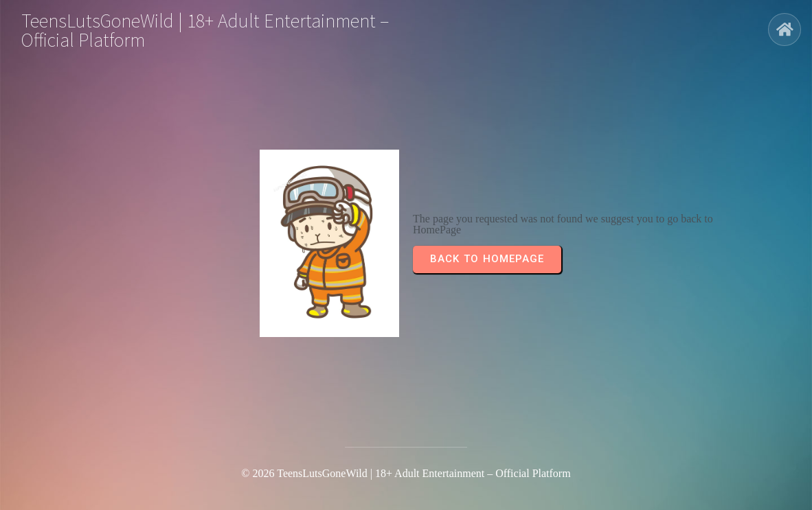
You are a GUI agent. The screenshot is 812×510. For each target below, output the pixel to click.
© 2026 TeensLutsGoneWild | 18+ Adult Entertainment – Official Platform (406, 473)
